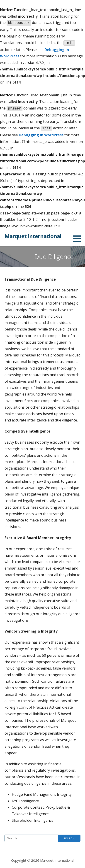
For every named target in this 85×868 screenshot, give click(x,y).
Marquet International (33, 236)
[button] (78, 239)
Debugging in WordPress (41, 135)
